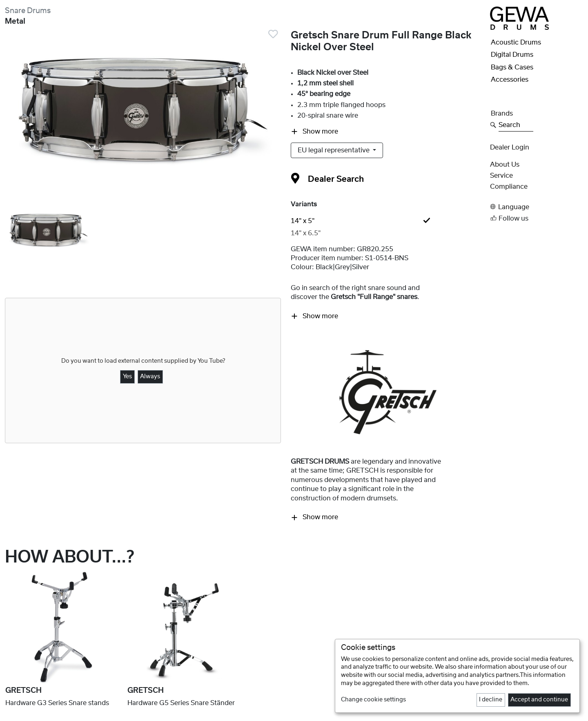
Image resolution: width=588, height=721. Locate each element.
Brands (502, 114)
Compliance (509, 187)
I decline (491, 700)
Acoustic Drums (516, 42)
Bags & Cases (512, 67)
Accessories (510, 80)
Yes (127, 377)
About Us (505, 165)
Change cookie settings (373, 700)
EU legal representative (334, 150)
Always (150, 377)
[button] (537, 207)
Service (501, 176)
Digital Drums (512, 55)
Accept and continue (539, 700)
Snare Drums (28, 11)
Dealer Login (510, 147)
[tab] (388, 221)
